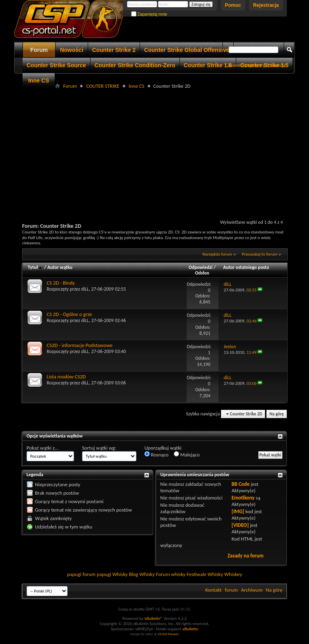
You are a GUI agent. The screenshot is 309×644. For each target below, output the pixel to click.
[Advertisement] (166, 147)
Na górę (277, 414)
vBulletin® (153, 618)
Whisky (120, 574)
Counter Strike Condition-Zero (135, 65)
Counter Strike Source (56, 65)
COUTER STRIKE (103, 86)
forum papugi (97, 574)
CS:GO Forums (168, 634)
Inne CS (39, 80)
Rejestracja (266, 5)
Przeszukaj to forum (260, 254)
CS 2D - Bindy (61, 283)
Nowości (72, 50)
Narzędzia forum (217, 254)
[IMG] (238, 511)
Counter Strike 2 (114, 50)
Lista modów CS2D (66, 377)
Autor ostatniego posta (246, 267)
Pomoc (233, 5)
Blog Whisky (142, 574)
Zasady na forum (245, 556)
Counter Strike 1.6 (208, 65)
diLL (85, 289)
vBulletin (190, 629)
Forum (39, 50)
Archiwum (252, 590)
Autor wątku (60, 267)
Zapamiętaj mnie (149, 14)
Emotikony (243, 498)
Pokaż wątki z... (43, 448)
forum (231, 590)
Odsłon (202, 273)
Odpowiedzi (201, 267)
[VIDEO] (240, 525)
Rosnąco (157, 454)
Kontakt (213, 590)
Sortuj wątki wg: (99, 448)
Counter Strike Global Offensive (187, 50)
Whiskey (233, 574)
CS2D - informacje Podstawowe (80, 345)
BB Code (240, 484)
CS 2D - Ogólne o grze (69, 314)
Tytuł (35, 267)
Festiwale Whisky (205, 574)
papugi (74, 574)
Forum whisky (171, 574)
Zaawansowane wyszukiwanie (257, 65)
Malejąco (187, 454)
